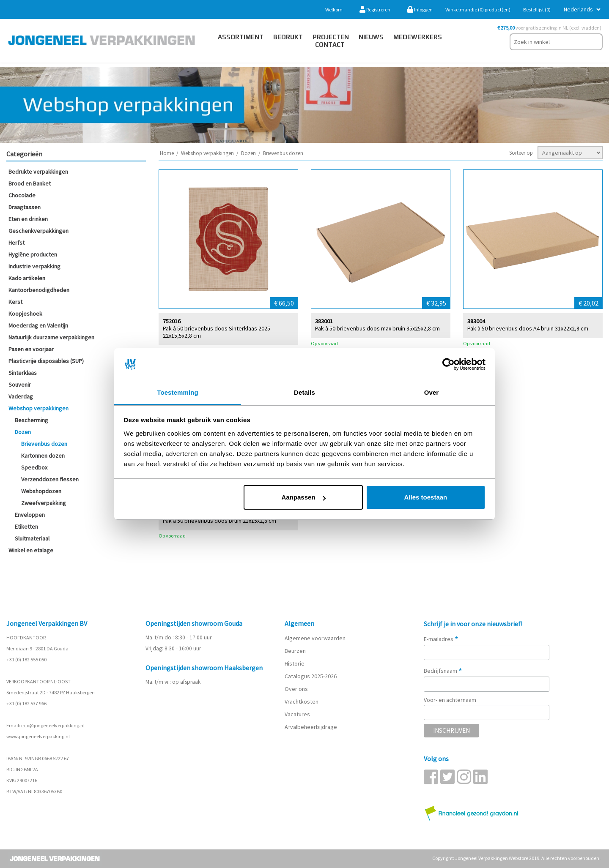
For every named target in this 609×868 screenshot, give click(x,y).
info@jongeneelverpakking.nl (53, 725)
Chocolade (22, 195)
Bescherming (32, 420)
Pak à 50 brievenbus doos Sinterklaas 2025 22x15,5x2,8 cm (217, 332)
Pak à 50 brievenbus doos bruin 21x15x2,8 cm (219, 520)
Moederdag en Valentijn (38, 325)
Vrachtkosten (302, 701)
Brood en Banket (30, 183)
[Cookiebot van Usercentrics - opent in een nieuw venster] (449, 365)
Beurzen (295, 651)
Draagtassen (25, 207)
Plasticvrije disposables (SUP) (46, 361)
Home (167, 153)
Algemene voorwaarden (315, 638)
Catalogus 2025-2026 (311, 676)
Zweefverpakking (44, 503)
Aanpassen (304, 497)
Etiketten (26, 527)
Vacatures (298, 714)
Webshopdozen (41, 491)
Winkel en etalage (31, 550)
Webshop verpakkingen (38, 408)
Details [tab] (304, 392)
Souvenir (20, 385)
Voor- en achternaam (450, 700)
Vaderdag (21, 396)
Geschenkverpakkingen (38, 231)
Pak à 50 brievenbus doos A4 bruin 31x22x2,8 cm (528, 328)
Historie (295, 663)
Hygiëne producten (33, 254)
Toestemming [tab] (178, 392)
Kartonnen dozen (43, 456)
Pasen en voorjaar (31, 349)
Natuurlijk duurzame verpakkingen (51, 337)
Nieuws (371, 37)
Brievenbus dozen (44, 444)
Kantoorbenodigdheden (39, 290)
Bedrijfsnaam (443, 671)
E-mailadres (441, 639)
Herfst (16, 243)
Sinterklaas (23, 373)
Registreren (375, 10)
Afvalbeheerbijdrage (311, 727)
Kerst (15, 302)
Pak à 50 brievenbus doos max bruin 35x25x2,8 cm (377, 328)
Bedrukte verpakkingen (38, 172)
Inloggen (420, 10)
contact (330, 45)
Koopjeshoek (25, 314)
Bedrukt (288, 37)
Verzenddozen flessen (50, 479)
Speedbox (34, 467)
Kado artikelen (27, 278)
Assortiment (241, 37)
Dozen (23, 432)
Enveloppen (30, 515)
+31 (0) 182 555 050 (26, 659)
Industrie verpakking (34, 266)
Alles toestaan (426, 497)
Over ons (296, 689)
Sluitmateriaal (32, 538)
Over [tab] (432, 392)
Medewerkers (418, 37)
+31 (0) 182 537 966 (26, 703)
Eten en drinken (28, 219)
